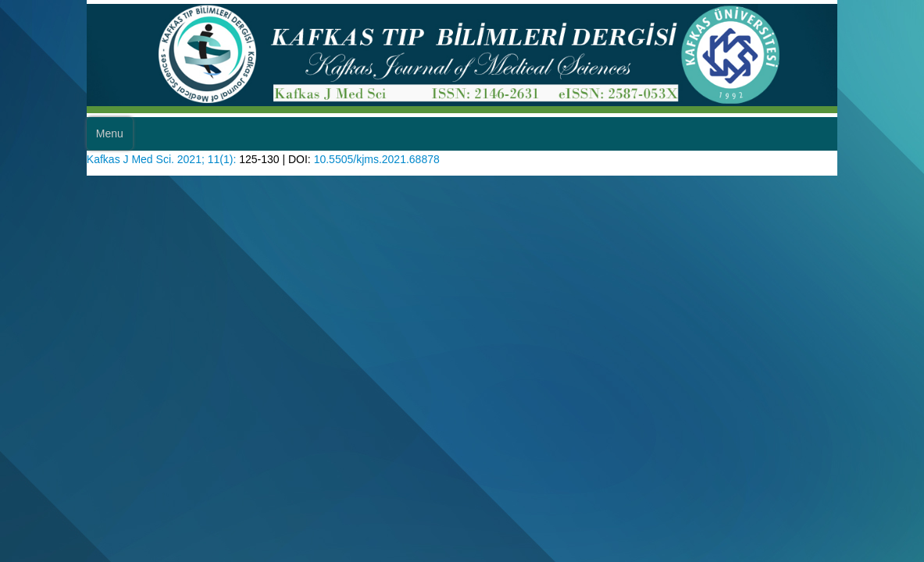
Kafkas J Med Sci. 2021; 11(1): (169, 188)
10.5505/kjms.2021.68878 (402, 188)
